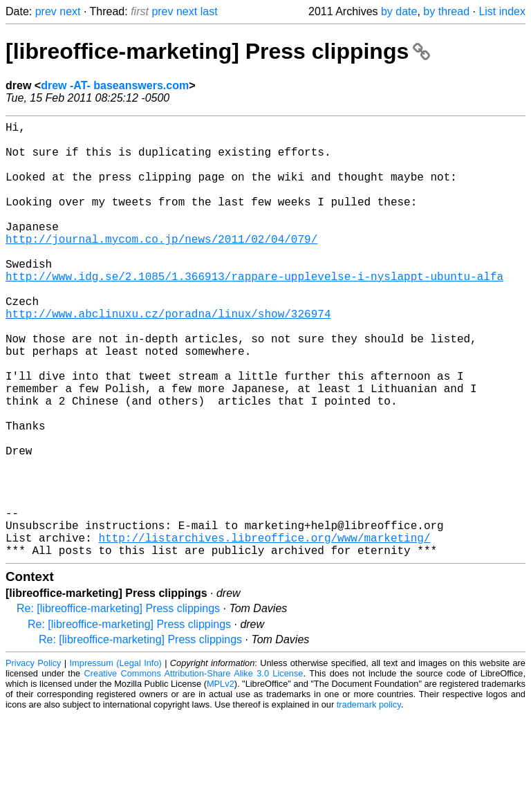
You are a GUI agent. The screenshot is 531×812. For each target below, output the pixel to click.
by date (399, 11)
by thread (446, 11)
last (209, 11)
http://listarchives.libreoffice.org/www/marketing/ (264, 631)
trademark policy (369, 801)
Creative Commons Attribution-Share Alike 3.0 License (194, 770)
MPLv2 (221, 781)
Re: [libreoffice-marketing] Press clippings (118, 705)
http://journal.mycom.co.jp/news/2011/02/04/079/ (161, 266)
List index (502, 11)
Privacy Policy (33, 760)
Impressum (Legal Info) (116, 760)
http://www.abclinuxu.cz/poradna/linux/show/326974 (168, 358)
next (70, 11)
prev (46, 11)
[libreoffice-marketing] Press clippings (218, 51)
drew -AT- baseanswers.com (115, 85)
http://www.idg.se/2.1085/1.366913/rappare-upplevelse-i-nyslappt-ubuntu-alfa (254, 312)
